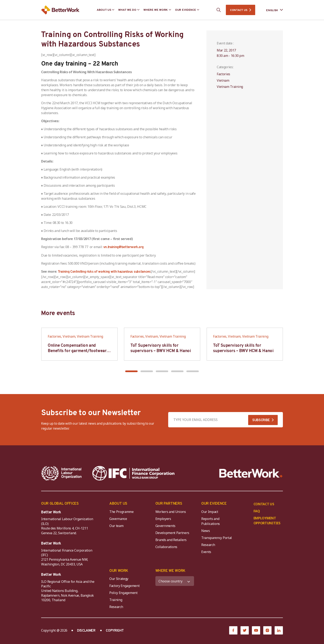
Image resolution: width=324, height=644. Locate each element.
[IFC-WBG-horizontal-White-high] (133, 473)
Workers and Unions (171, 512)
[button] (131, 371)
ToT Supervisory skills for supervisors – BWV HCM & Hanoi (161, 348)
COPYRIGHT (115, 631)
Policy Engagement (124, 593)
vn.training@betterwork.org (123, 247)
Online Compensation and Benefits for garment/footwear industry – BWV (77, 351)
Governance (118, 519)
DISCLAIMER (86, 631)
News (206, 531)
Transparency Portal (217, 538)
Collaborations (166, 547)
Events (206, 552)
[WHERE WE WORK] (175, 581)
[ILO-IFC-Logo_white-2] (62, 473)
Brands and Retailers (171, 540)
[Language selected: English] (272, 10)
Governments (165, 526)
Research (208, 545)
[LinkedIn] (279, 630)
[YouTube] (256, 630)
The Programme (121, 512)
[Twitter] (245, 630)
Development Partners (172, 533)
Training (116, 600)
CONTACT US (239, 10)
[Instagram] (267, 630)
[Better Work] (251, 473)
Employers (163, 519)
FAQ (257, 511)
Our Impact (210, 512)
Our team (116, 526)
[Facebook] (233, 630)
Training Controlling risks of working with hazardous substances (104, 272)
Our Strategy (119, 579)
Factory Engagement (124, 586)
